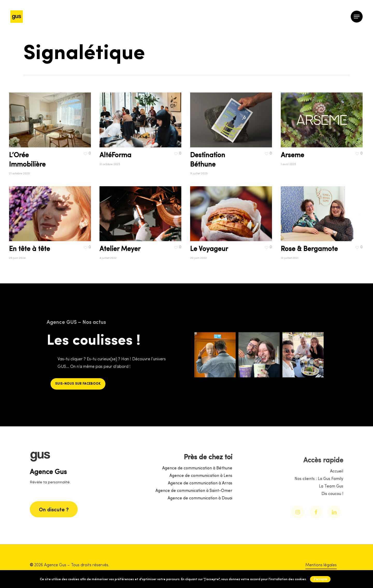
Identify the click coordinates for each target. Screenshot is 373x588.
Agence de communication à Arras (200, 503)
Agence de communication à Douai (200, 518)
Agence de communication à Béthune (197, 488)
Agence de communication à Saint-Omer (194, 511)
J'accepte (320, 579)
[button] (357, 17)
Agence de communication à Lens (201, 496)
